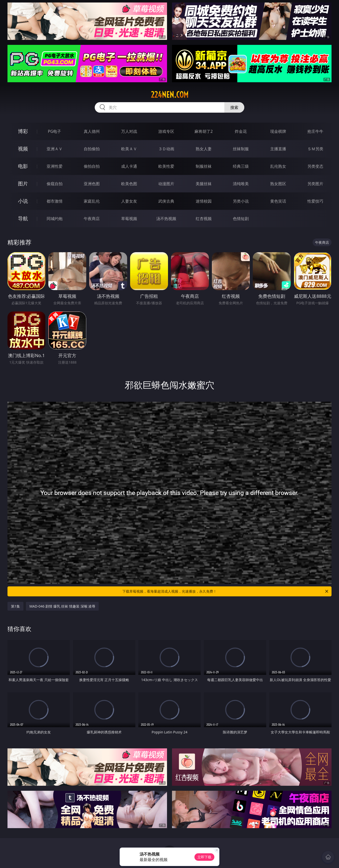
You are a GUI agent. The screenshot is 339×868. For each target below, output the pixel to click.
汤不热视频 (166, 219)
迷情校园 (204, 201)
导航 (23, 218)
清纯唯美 (241, 184)
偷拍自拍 (92, 166)
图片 (23, 184)
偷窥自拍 (55, 184)
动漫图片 (166, 184)
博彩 (23, 131)
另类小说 (241, 201)
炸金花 (241, 131)
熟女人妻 (204, 149)
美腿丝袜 (204, 184)
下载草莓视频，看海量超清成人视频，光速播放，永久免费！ (226, 591)
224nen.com (170, 95)
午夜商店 (92, 219)
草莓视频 (129, 219)
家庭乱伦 (92, 201)
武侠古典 (166, 201)
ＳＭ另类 (315, 149)
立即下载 (204, 857)
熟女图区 (278, 184)
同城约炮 (55, 219)
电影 (23, 166)
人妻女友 (129, 201)
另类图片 (315, 184)
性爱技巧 (315, 201)
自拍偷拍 (92, 149)
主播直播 (278, 149)
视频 (23, 149)
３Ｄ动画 (166, 149)
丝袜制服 (241, 149)
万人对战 (129, 131)
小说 (23, 201)
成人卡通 (129, 166)
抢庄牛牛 (315, 131)
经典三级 (241, 166)
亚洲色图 (92, 184)
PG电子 (54, 131)
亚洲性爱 (55, 166)
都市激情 (55, 201)
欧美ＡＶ (129, 149)
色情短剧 (241, 219)
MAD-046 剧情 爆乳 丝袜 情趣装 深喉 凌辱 (62, 606)
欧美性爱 (166, 166)
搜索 (234, 107)
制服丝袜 (204, 166)
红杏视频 (204, 219)
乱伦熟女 (278, 166)
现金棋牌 (278, 131)
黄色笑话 (278, 201)
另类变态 (315, 166)
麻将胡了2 (204, 131)
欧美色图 (129, 184)
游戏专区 (166, 131)
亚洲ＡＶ (55, 149)
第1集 (15, 606)
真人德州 (92, 131)
